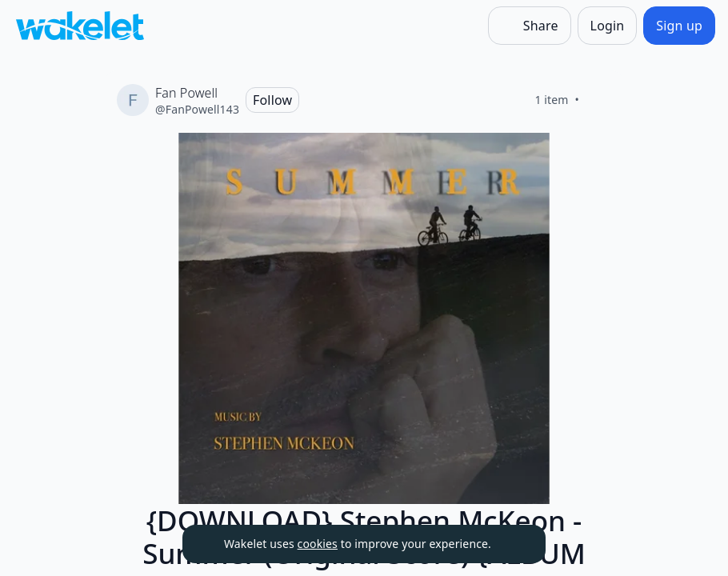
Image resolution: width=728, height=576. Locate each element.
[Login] (608, 26)
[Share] (530, 26)
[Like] (598, 100)
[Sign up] (679, 26)
